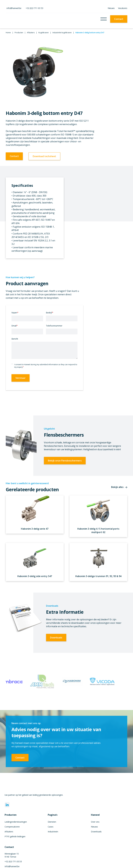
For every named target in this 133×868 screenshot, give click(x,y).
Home (8, 33)
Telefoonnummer (54, 326)
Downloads (56, 638)
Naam (15, 313)
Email (15, 326)
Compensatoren (12, 827)
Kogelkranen (44, 33)
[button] (104, 19)
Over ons (95, 822)
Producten (19, 33)
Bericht (15, 339)
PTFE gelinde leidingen (15, 836)
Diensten (52, 822)
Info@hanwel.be (12, 866)
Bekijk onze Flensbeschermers (65, 461)
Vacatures (123, 8)
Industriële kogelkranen (62, 33)
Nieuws (111, 8)
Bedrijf (50, 313)
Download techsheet (44, 156)
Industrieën (53, 832)
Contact (119, 19)
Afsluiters (31, 33)
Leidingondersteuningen (16, 822)
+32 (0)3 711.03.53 (13, 861)
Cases (51, 827)
